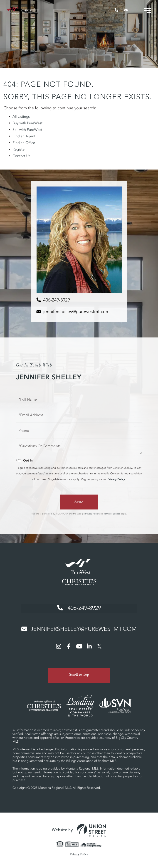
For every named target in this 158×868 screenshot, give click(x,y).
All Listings (21, 117)
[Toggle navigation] (148, 10)
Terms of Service (112, 514)
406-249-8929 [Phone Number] (79, 607)
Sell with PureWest (27, 130)
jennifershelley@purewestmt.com (77, 312)
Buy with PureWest (27, 123)
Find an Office (24, 143)
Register (19, 149)
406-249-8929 (57, 300)
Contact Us (21, 156)
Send (79, 503)
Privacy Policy (116, 479)
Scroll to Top (79, 674)
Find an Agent (24, 136)
